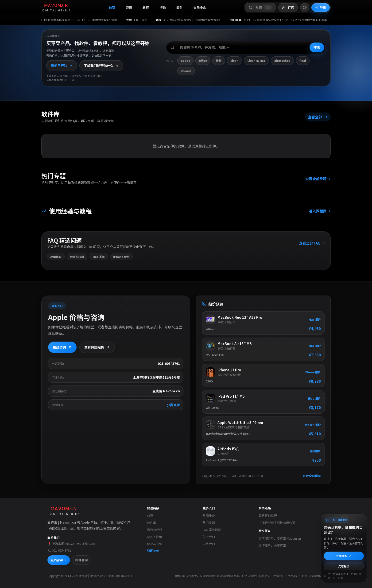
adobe (185, 60)
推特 (219, 60)
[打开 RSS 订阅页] (288, 8)
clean (234, 60)
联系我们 (209, 544)
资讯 (129, 8)
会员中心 (200, 8)
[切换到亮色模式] (305, 8)
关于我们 (209, 537)
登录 (321, 7)
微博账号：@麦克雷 (272, 545)
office (203, 60)
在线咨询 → (59, 560)
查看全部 (318, 117)
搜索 (317, 47)
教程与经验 (155, 530)
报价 (163, 8)
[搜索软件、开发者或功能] (246, 47)
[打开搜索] (260, 8)
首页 (112, 8)
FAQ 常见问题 (212, 530)
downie (186, 71)
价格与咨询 (155, 544)
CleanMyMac (256, 60)
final (303, 60)
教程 (146, 8)
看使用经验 (62, 66)
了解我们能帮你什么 (101, 66)
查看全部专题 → (318, 179)
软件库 (152, 523)
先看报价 (344, 566)
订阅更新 (153, 551)
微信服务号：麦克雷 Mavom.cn (280, 538)
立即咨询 (344, 556)
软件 (180, 8)
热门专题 (209, 523)
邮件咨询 (81, 560)
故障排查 (209, 516)
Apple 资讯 (155, 537)
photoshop (282, 60)
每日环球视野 (268, 516)
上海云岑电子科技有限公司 (277, 523)
